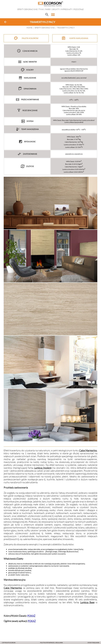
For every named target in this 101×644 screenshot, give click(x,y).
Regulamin (59, 643)
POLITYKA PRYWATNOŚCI (47, 643)
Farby (48, 9)
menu (53, 15)
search (47, 15)
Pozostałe (79, 9)
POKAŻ (31, 616)
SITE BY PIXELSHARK (93, 643)
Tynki (41, 9)
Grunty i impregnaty (62, 9)
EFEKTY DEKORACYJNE (27, 9)
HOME (29, 28)
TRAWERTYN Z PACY (66, 28)
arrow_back (6, 22)
